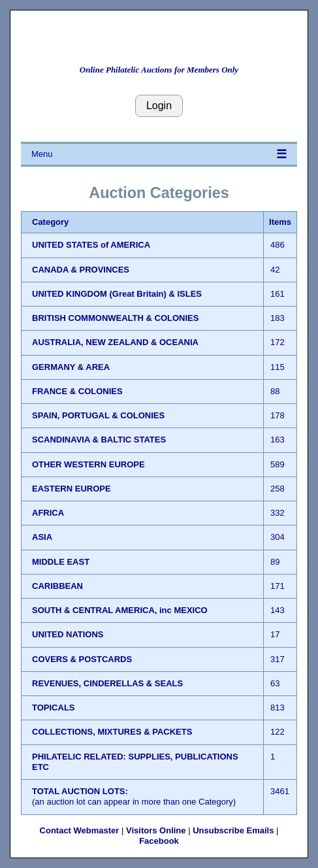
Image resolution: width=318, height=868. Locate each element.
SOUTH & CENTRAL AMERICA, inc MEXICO (120, 610)
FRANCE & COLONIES (77, 391)
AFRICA (48, 513)
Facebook (159, 841)
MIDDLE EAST (61, 562)
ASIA (42, 537)
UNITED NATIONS (68, 634)
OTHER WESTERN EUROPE (88, 464)
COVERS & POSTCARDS (82, 659)
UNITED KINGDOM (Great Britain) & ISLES (117, 294)
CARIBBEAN (57, 586)
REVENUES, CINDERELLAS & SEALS (107, 683)
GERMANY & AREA (71, 367)
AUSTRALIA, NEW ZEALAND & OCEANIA (115, 342)
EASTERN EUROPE (72, 489)
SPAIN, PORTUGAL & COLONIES (98, 415)
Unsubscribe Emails (233, 830)
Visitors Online (156, 830)
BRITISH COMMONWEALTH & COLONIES (115, 318)
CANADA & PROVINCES (81, 270)
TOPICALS (54, 708)
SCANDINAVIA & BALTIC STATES (99, 440)
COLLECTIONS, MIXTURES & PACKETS (112, 732)
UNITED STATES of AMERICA (91, 245)
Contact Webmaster (80, 830)
